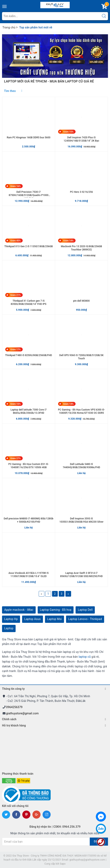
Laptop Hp (11, 619)
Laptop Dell (85, 610)
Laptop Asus (33, 619)
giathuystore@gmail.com (22, 713)
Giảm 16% (15, 186)
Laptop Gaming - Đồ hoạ (56, 610)
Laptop (9, 628)
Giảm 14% (68, 241)
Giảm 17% (15, 350)
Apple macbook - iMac (19, 610)
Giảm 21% (15, 295)
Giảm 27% (15, 458)
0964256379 (14, 707)
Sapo (63, 864)
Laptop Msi (54, 619)
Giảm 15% (68, 132)
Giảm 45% (15, 241)
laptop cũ (85, 657)
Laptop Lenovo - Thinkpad (85, 619)
